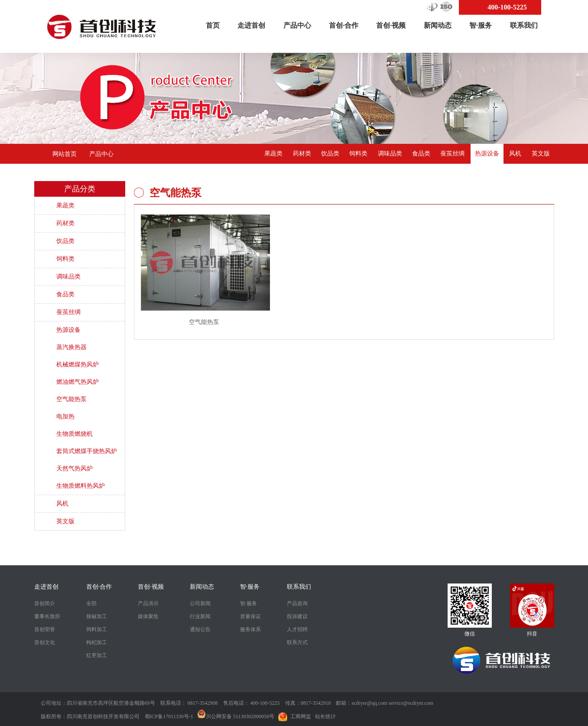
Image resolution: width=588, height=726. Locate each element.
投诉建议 (297, 616)
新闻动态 (438, 25)
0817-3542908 (203, 703)
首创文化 (45, 642)
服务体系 (250, 629)
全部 (91, 603)
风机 (515, 154)
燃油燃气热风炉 (78, 382)
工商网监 (301, 716)
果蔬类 (273, 154)
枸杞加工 (97, 642)
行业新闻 (200, 616)
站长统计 (325, 716)
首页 (213, 25)
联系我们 (524, 25)
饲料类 (358, 154)
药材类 (302, 154)
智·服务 (481, 25)
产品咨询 (297, 603)
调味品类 (390, 154)
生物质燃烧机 (75, 434)
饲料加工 (97, 629)
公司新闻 (200, 603)
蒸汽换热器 (71, 347)
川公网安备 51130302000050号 (236, 716)
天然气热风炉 (75, 468)
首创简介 (45, 603)
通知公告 (200, 629)
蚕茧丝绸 (452, 154)
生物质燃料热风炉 (81, 486)
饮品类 (330, 154)
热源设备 (487, 154)
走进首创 (251, 25)
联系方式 (297, 642)
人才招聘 (297, 629)
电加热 (65, 416)
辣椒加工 (97, 616)
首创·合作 (344, 25)
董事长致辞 (47, 616)
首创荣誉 (45, 629)
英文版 (541, 154)
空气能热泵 (71, 399)
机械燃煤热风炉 (78, 365)
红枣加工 (97, 655)
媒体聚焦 (148, 616)
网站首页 (65, 154)
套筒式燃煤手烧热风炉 (87, 451)
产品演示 (148, 603)
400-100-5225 (507, 7)
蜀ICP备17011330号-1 (169, 716)
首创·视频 (391, 25)
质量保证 (250, 616)
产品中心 (297, 25)
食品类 (421, 154)
